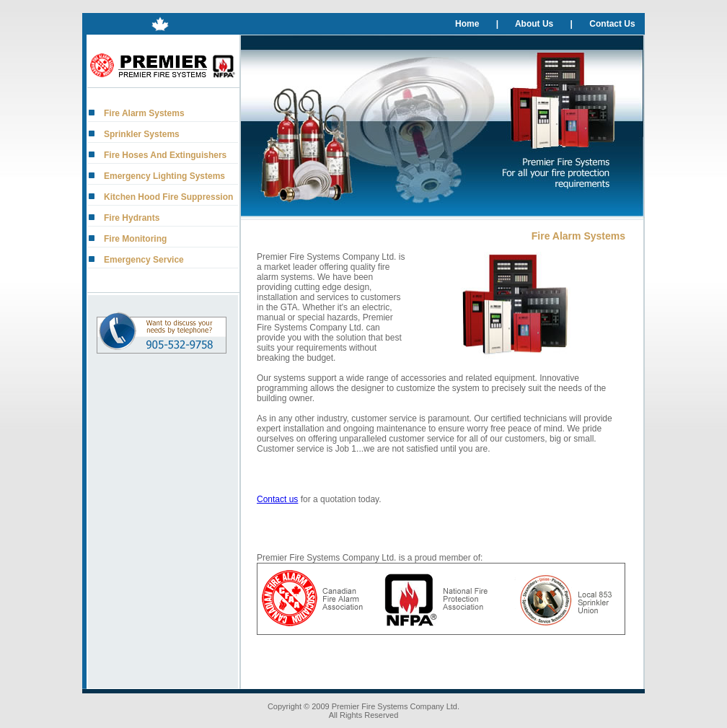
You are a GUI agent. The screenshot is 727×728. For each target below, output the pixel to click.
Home (467, 24)
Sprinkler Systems (142, 134)
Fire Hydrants (132, 218)
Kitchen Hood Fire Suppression (168, 197)
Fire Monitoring (135, 239)
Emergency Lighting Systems (164, 176)
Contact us (277, 499)
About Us (534, 24)
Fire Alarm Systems (144, 113)
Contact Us (612, 24)
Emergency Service (144, 260)
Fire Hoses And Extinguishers (165, 155)
